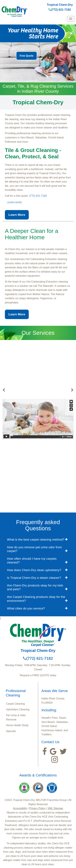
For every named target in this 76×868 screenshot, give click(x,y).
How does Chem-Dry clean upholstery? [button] (34, 570)
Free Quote (26, 56)
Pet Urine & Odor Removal (16, 717)
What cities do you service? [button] (26, 608)
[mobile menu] (71, 19)
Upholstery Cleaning (18, 709)
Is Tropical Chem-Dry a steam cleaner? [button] (34, 578)
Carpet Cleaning (15, 704)
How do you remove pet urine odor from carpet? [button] (34, 549)
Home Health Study (17, 725)
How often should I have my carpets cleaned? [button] (32, 560)
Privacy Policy (37, 808)
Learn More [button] (17, 215)
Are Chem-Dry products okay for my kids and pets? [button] (35, 587)
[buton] (4, 390)
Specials (11, 731)
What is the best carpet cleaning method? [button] (36, 540)
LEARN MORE (15, 202)
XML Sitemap (55, 808)
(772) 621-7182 (60, 10)
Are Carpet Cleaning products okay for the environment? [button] (36, 599)
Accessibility (20, 808)
